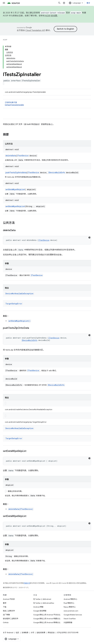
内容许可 (27, 583)
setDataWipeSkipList (15, 189)
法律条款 (25, 633)
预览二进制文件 (9, 611)
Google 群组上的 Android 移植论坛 (47, 622)
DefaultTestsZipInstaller (14, 105)
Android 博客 (38, 607)
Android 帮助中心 (70, 599)
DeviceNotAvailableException (19, 294)
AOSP (5, 40)
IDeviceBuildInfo (57, 173)
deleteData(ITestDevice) (21, 509)
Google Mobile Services (73, 615)
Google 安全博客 (40, 611)
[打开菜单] (4, 3)
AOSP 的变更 (51, 16)
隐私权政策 (41, 633)
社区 (17, 633)
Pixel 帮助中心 (69, 603)
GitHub (6, 622)
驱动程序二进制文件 (11, 619)
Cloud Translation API (35, 30)
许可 (33, 633)
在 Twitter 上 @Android (42, 599)
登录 (88, 3)
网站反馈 (51, 633)
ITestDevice (23, 156)
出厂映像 (6, 615)
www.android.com (71, 611)
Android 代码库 (9, 599)
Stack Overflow (70, 619)
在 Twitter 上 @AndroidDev (44, 603)
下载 (5, 607)
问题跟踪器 (68, 622)
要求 (5, 603)
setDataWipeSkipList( (19, 321)
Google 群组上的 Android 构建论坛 (47, 619)
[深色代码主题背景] (89, 238)
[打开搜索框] (59, 3)
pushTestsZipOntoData (16, 173)
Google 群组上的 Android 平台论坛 (47, 615)
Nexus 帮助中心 (70, 607)
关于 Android (8, 633)
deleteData (11, 156)
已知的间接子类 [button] (47, 104)
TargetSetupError (14, 304)
